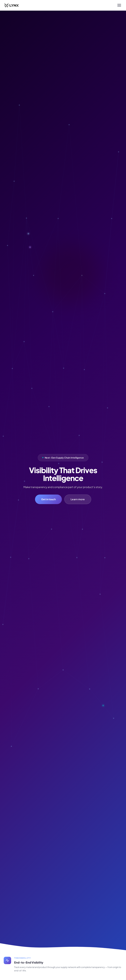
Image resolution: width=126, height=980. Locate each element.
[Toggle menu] (119, 5)
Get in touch (48, 499)
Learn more (78, 499)
